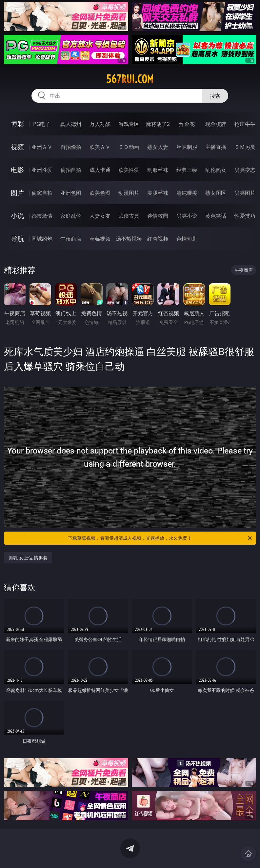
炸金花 (187, 124)
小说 (17, 216)
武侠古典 (129, 216)
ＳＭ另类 (245, 147)
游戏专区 (129, 124)
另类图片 (245, 193)
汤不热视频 (129, 239)
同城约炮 (42, 239)
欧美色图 (100, 193)
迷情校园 (158, 216)
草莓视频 (100, 239)
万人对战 (100, 124)
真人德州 (71, 124)
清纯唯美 (187, 193)
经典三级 (187, 170)
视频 (17, 147)
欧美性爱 (129, 170)
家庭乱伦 (71, 216)
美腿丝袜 (158, 193)
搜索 (215, 96)
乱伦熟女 (216, 170)
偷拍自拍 (71, 170)
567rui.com (130, 79)
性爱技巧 (245, 216)
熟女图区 (216, 193)
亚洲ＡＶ (42, 147)
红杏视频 (158, 239)
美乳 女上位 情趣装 (28, 558)
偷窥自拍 (42, 193)
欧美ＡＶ (100, 147)
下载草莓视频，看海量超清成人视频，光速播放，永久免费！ (160, 538)
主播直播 (216, 147)
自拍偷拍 (71, 147)
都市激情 (42, 216)
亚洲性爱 (42, 170)
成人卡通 (100, 170)
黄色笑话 (216, 216)
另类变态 (245, 170)
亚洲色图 (71, 193)
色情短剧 (187, 239)
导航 (17, 239)
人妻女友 (100, 216)
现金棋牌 (216, 124)
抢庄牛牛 (245, 124)
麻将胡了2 (158, 124)
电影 (17, 170)
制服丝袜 (158, 170)
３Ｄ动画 (129, 147)
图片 (17, 193)
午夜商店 (71, 239)
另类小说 (187, 216)
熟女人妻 (158, 147)
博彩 (17, 124)
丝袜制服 (187, 147)
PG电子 (42, 124)
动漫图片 (129, 193)
